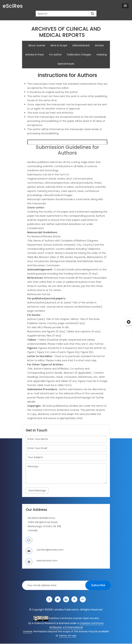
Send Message (37, 491)
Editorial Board (81, 45)
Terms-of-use (68, 636)
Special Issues (66, 64)
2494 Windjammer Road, (43, 522)
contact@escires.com (50, 550)
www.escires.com (47, 561)
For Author (55, 55)
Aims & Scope (59, 45)
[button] (125, 6)
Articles (100, 45)
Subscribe (98, 586)
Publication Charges (79, 55)
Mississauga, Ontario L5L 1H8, (45, 527)
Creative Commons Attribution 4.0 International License (63, 628)
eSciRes (13, 6)
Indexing (102, 55)
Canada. (33, 531)
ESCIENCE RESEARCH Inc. (42, 518)
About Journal (37, 45)
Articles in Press (35, 55)
